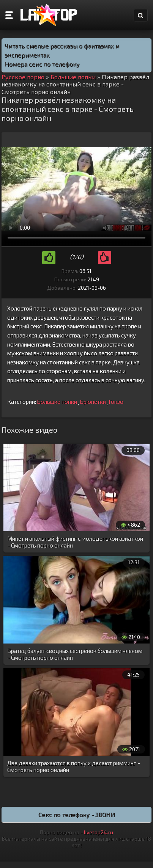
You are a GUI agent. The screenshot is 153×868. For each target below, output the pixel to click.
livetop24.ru (99, 832)
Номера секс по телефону (42, 64)
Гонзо (116, 402)
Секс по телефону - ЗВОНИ (77, 814)
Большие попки (57, 402)
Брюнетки (93, 402)
